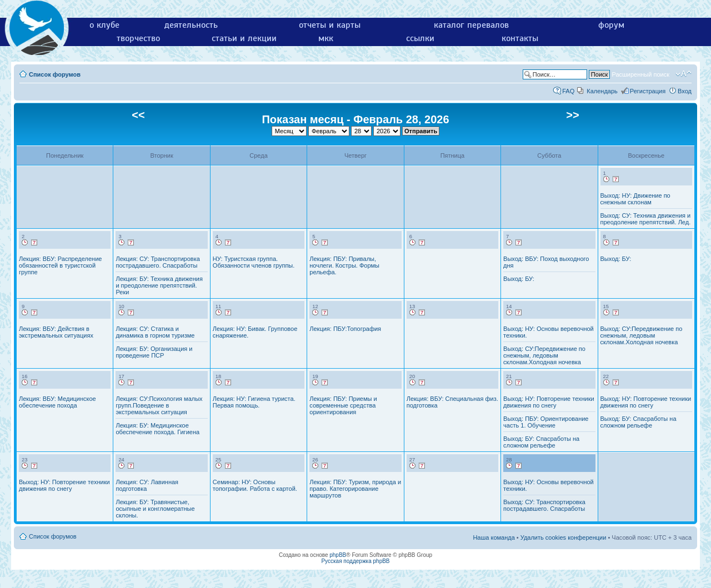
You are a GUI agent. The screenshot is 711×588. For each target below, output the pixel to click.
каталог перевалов (471, 25)
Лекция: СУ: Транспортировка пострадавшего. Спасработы (157, 262)
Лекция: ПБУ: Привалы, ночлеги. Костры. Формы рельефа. (344, 265)
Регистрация (648, 91)
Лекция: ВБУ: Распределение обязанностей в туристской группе (60, 265)
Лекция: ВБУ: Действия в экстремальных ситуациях (56, 332)
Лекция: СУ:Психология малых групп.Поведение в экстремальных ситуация (159, 405)
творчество (138, 38)
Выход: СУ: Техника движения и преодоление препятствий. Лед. (646, 219)
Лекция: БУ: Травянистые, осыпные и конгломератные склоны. (155, 509)
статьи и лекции (244, 38)
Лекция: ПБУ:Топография (345, 329)
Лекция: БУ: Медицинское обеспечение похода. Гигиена (157, 429)
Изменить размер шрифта (684, 74)
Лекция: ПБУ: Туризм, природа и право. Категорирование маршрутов (355, 489)
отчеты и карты (330, 25)
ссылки (420, 38)
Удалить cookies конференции (564, 537)
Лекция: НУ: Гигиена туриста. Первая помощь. (254, 402)
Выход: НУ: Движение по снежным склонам (635, 199)
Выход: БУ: (519, 279)
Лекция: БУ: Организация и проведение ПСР (154, 352)
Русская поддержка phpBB (355, 561)
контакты (520, 38)
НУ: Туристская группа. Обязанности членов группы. (254, 262)
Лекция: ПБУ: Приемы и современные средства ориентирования (343, 405)
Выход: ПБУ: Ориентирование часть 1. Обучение (546, 422)
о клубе (104, 25)
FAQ (568, 91)
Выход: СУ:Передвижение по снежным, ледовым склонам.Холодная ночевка (544, 355)
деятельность (191, 25)
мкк (326, 38)
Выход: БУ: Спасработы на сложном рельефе (541, 442)
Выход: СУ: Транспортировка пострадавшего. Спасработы (544, 505)
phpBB (338, 555)
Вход (685, 91)
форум (611, 25)
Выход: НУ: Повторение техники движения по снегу (549, 402)
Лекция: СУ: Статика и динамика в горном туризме (155, 332)
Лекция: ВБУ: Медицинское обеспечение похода (57, 402)
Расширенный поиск (640, 74)
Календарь (602, 91)
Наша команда (494, 537)
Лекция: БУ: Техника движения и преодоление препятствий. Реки (159, 285)
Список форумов (55, 74)
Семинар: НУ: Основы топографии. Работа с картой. (255, 485)
